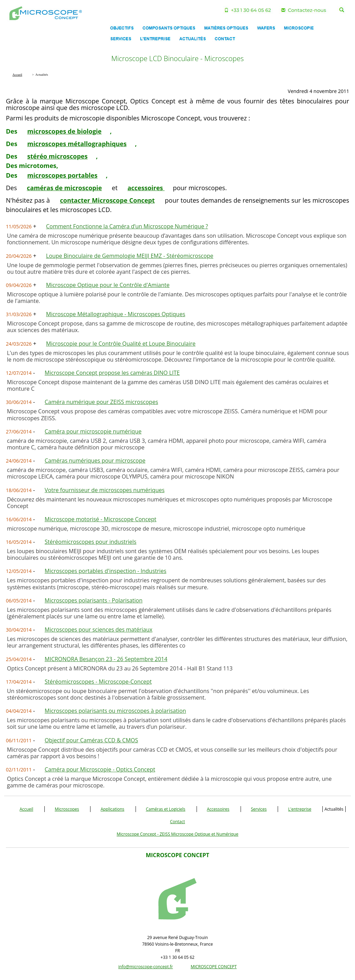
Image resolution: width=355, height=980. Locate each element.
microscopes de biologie (64, 131)
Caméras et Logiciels (166, 809)
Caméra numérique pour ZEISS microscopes (101, 402)
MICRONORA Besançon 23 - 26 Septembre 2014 (106, 659)
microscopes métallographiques (77, 144)
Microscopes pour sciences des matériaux (99, 630)
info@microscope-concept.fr (146, 967)
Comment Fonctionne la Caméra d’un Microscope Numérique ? (127, 226)
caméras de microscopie (64, 188)
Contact (177, 822)
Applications (112, 809)
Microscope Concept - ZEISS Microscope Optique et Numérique (178, 834)
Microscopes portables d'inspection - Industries (106, 571)
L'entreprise (300, 809)
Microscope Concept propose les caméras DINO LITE (112, 373)
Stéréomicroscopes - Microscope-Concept (98, 682)
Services (259, 809)
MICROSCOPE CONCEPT (214, 967)
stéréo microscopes (58, 156)
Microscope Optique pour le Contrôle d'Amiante (108, 285)
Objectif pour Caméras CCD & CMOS (92, 740)
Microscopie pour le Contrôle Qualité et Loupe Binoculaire (121, 344)
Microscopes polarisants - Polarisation (94, 600)
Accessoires (218, 809)
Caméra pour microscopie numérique (93, 431)
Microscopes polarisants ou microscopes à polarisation (115, 711)
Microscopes (67, 809)
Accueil (27, 809)
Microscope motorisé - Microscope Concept (101, 519)
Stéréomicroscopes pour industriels (91, 542)
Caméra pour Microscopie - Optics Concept (100, 769)
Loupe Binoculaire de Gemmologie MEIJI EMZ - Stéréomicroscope (130, 256)
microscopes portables (63, 175)
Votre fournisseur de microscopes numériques (105, 490)
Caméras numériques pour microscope (95, 461)
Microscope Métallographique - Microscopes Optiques (116, 314)
